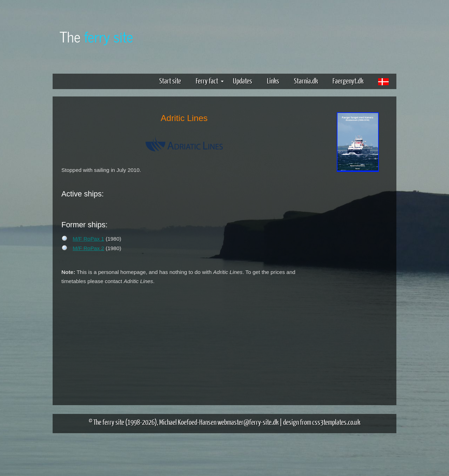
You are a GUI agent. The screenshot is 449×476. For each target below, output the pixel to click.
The (96, 36)
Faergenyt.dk (348, 81)
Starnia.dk (306, 81)
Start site (170, 81)
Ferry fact (210, 81)
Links (273, 81)
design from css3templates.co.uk (322, 422)
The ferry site (109, 422)
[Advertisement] (358, 283)
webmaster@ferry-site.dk (248, 422)
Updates (243, 81)
